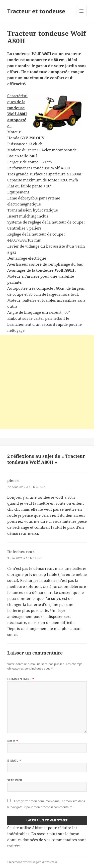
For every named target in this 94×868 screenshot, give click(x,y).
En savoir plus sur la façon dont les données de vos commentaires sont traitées (46, 840)
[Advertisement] (47, 382)
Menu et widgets (82, 16)
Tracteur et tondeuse (36, 11)
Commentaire (21, 679)
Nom (13, 741)
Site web (15, 780)
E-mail (14, 761)
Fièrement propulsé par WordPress (32, 862)
